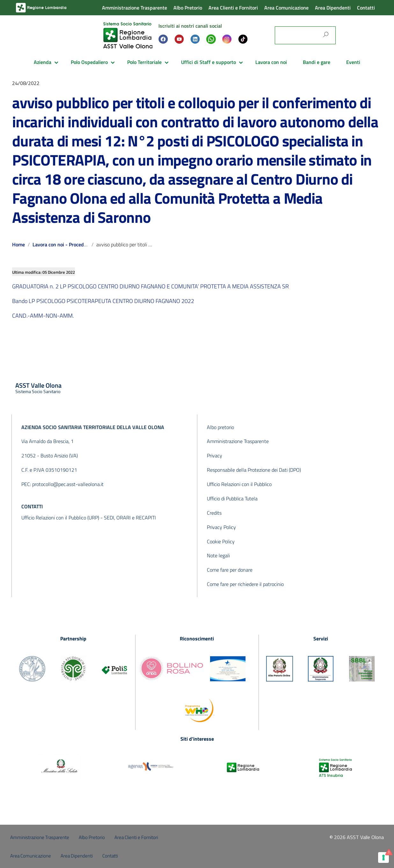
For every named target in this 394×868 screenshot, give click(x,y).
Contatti (366, 8)
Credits (214, 513)
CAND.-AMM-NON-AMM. (43, 316)
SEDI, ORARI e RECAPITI (130, 518)
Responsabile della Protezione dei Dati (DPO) (254, 470)
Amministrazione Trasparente (135, 8)
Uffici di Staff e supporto (208, 62)
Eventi (353, 62)
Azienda (43, 62)
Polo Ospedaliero (89, 62)
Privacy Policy (221, 527)
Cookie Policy (221, 541)
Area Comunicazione (286, 8)
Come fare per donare (230, 570)
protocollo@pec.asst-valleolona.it (68, 484)
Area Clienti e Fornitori (233, 8)
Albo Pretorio (188, 8)
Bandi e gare (317, 62)
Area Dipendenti (333, 8)
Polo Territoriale (144, 62)
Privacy (215, 455)
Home (18, 244)
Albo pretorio (220, 427)
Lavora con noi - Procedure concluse (72, 244)
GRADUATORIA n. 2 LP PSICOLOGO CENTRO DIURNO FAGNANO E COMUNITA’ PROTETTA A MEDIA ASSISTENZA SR (150, 286)
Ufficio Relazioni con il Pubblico (239, 484)
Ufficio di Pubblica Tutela (232, 498)
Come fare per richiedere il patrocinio (245, 584)
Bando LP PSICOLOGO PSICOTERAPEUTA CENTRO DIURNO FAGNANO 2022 (103, 301)
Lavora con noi (271, 62)
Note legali (218, 555)
